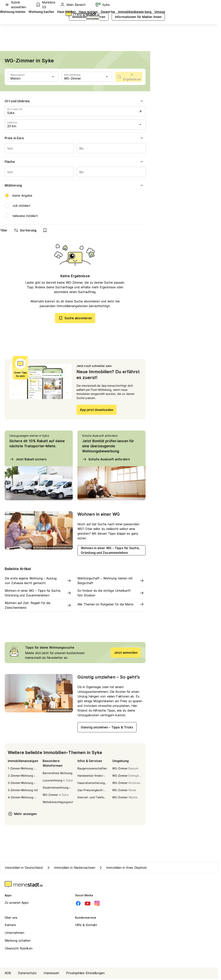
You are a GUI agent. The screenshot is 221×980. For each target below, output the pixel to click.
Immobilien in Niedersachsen (71, 869)
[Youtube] (88, 905)
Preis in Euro (75, 138)
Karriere (10, 926)
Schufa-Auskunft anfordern (106, 461)
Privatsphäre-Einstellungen (85, 975)
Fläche (75, 162)
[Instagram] (97, 905)
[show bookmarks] (138, 230)
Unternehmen (14, 934)
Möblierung (75, 185)
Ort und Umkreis (75, 101)
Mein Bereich (73, 5)
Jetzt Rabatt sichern (28, 461)
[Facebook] (78, 905)
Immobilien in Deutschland (24, 869)
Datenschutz (27, 975)
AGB (8, 975)
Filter (93, 230)
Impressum (51, 975)
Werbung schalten (18, 942)
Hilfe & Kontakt (86, 926)
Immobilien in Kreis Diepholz (123, 869)
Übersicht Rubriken (19, 950)
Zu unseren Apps (17, 904)
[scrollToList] (129, 77)
